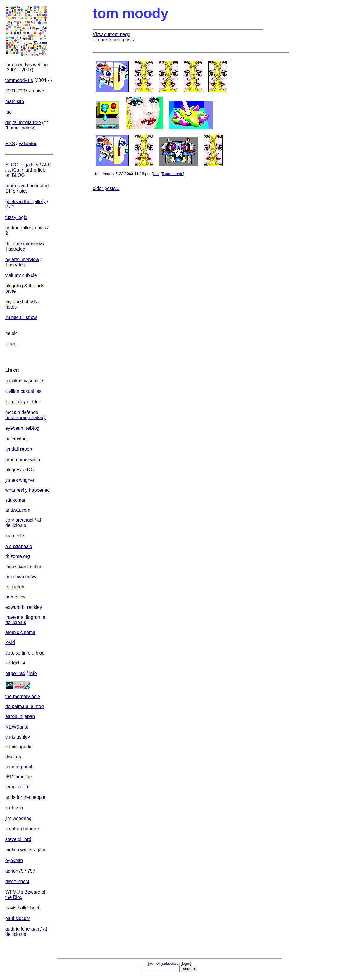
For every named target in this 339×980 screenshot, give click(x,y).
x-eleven (14, 808)
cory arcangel (19, 520)
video (11, 344)
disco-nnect (17, 882)
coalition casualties (25, 381)
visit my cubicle (21, 275)
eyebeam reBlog (22, 428)
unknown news (21, 577)
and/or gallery (19, 228)
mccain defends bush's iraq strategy (25, 415)
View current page (112, 34)
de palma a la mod (25, 706)
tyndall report (19, 449)
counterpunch (19, 767)
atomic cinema (20, 632)
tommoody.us (19, 80)
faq (8, 112)
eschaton (15, 587)
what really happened (27, 490)
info (33, 673)
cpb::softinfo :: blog (25, 653)
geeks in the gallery (25, 202)
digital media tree (23, 122)
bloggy (12, 470)
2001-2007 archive (25, 91)
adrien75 (14, 871)
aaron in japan (20, 716)
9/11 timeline (19, 777)
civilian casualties (23, 391)
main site (15, 101)
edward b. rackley (24, 607)
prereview (15, 597)
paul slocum (18, 918)
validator (27, 144)
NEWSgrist (17, 727)
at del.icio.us (23, 523)
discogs (13, 757)
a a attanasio (19, 546)
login (186, 963)
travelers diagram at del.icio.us (26, 620)
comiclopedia (19, 747)
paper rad (15, 673)
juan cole (15, 536)
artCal (14, 170)
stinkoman (16, 500)
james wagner (20, 480)
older (35, 402)
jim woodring (18, 818)
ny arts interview (22, 259)
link (156, 174)
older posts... (106, 188)
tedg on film (17, 787)
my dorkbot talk (21, 302)
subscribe (170, 963)
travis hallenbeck (23, 908)
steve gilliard (18, 839)
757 (31, 871)
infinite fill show (21, 317)
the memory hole (23, 697)
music (11, 333)
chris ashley (18, 737)
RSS (10, 144)
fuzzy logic (16, 217)
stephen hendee (22, 829)
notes (11, 307)
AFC (47, 165)
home (154, 963)
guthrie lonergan (22, 929)
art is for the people (25, 797)
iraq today (16, 402)
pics (23, 191)
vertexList (15, 663)
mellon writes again (25, 850)
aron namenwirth (23, 460)
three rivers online (24, 567)
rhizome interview (23, 244)
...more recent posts (113, 40)
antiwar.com (18, 510)
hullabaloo (16, 439)
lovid (10, 642)
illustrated (15, 249)
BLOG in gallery (22, 165)
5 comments (172, 174)
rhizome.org (18, 556)
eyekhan (14, 860)
